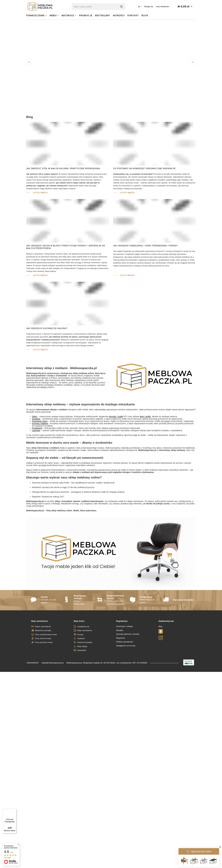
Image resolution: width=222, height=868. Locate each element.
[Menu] (15, 810)
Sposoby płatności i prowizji (128, 676)
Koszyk (80, 677)
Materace (68, 15)
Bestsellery (103, 15)
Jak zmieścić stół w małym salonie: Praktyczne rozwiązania (63, 211)
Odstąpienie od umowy (126, 688)
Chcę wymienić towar (44, 685)
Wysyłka (120, 673)
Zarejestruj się (83, 669)
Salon (35, 459)
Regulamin (121, 680)
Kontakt (133, 15)
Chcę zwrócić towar (43, 681)
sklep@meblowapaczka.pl (53, 705)
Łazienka (36, 473)
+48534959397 (33, 705)
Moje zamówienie (40, 663)
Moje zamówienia (85, 673)
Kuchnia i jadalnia (40, 466)
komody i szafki (116, 459)
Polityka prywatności (125, 684)
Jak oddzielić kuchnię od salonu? (47, 371)
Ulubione (81, 681)
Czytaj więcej (40, 235)
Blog (145, 15)
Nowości (119, 15)
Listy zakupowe (162, 6)
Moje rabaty (82, 689)
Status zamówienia (43, 669)
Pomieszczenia (35, 15)
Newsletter (82, 693)
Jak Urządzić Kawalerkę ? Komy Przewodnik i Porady (146, 288)
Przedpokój (37, 470)
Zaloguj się (148, 6)
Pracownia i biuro (40, 464)
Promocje (86, 15)
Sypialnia (36, 461)
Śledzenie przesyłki (43, 673)
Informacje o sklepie (125, 669)
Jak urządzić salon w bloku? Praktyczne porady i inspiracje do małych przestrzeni (66, 289)
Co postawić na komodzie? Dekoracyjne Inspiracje (144, 211)
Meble (53, 15)
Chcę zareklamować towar (46, 677)
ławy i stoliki (145, 459)
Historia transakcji (85, 685)
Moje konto (79, 663)
